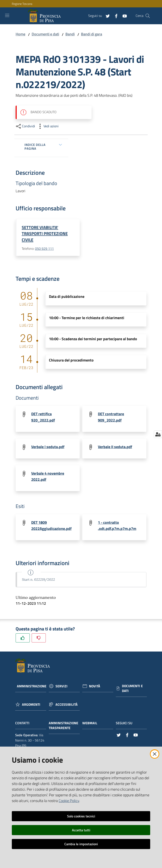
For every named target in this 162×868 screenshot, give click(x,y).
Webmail (92, 724)
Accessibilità (67, 706)
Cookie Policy (69, 801)
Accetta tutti (81, 830)
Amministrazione (32, 687)
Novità (95, 687)
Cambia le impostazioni (81, 844)
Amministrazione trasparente (63, 727)
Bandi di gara (92, 34)
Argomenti (31, 706)
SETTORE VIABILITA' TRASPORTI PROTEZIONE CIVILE (45, 234)
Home (20, 34)
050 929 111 (44, 249)
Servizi (61, 687)
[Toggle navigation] (7, 15)
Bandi (70, 34)
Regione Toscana (22, 4)
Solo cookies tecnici (81, 816)
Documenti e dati (45, 34)
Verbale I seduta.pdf (48, 447)
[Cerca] (148, 16)
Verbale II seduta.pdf (115, 447)
